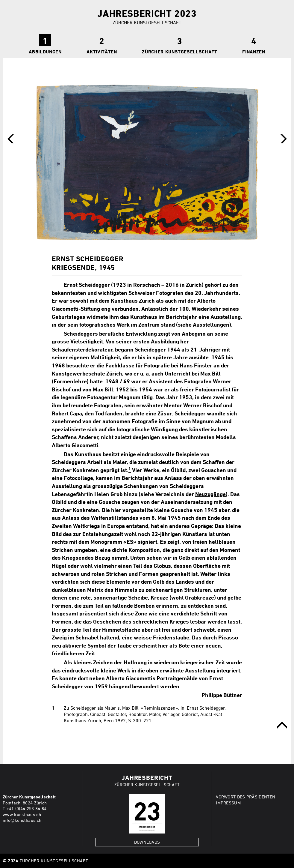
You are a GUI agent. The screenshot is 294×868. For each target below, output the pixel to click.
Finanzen (254, 52)
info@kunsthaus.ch (22, 820)
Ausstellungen (211, 325)
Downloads (147, 842)
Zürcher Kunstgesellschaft (179, 52)
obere (282, 725)
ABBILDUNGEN (45, 52)
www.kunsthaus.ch (22, 814)
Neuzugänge (210, 494)
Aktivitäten (102, 52)
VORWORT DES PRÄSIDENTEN (245, 797)
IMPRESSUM (228, 803)
